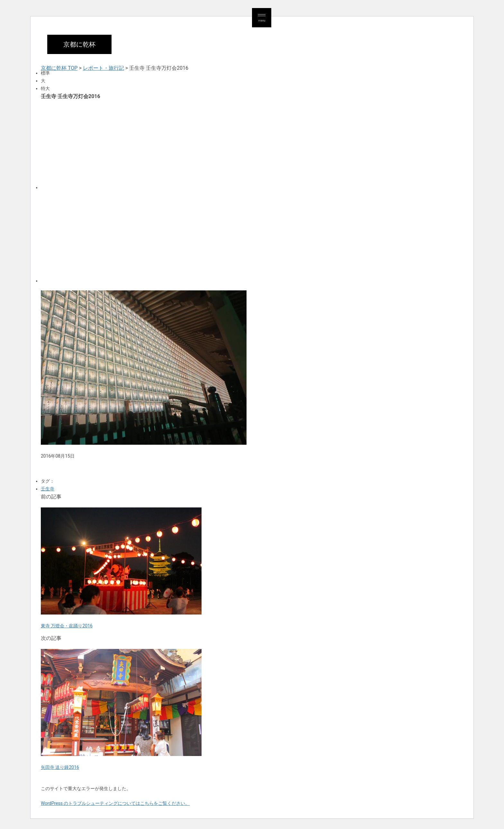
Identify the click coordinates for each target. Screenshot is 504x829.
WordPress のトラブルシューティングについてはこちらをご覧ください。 (115, 803)
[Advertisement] (234, 144)
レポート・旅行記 (104, 68)
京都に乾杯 (79, 44)
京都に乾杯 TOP (59, 68)
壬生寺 (48, 489)
